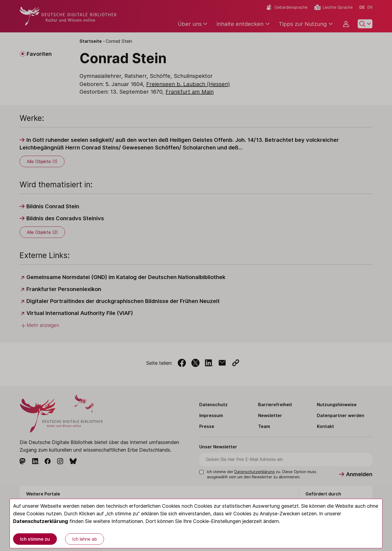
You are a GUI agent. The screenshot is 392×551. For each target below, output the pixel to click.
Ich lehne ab (85, 539)
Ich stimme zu (35, 539)
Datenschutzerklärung (41, 521)
